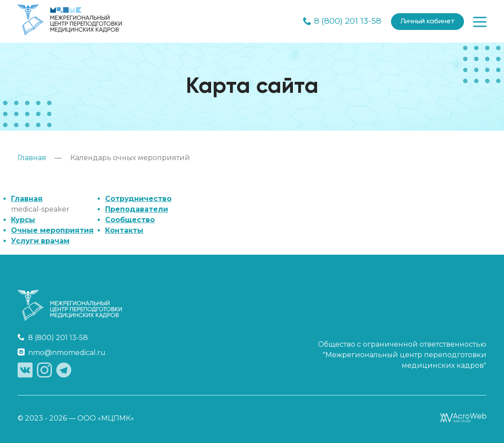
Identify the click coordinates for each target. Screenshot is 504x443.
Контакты (124, 230)
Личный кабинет (427, 22)
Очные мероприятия (52, 230)
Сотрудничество (138, 199)
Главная (27, 199)
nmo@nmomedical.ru (62, 353)
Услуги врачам (40, 241)
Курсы (23, 220)
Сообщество (130, 220)
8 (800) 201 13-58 (342, 22)
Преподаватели (137, 209)
